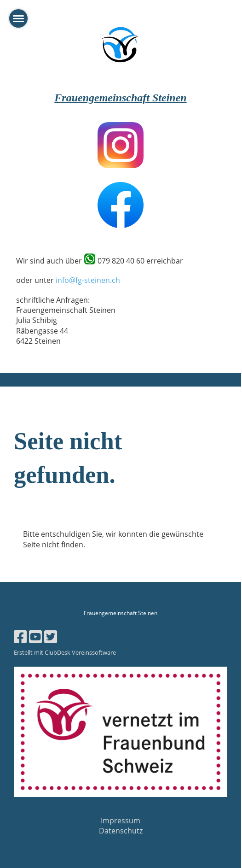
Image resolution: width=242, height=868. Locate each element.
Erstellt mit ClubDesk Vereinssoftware (65, 652)
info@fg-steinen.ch (88, 280)
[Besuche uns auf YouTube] (35, 636)
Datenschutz (121, 831)
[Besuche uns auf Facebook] (20, 636)
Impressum (121, 821)
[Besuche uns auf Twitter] (51, 636)
